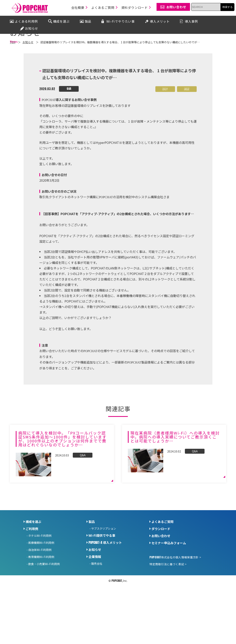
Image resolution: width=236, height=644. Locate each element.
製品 (92, 556)
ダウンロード (161, 563)
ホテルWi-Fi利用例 (40, 570)
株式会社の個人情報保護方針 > (175, 591)
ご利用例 (32, 563)
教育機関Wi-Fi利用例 (41, 591)
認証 (187, 123)
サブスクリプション (104, 563)
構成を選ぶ (33, 556)
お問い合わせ (161, 570)
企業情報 (95, 591)
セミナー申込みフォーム (169, 577)
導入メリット (105, 577)
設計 (165, 123)
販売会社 (97, 598)
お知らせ (95, 584)
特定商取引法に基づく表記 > (168, 598)
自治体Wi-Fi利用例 (40, 584)
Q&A (69, 123)
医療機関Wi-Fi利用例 (41, 577)
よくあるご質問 (162, 556)
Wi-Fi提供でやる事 (102, 570)
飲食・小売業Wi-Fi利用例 (44, 598)
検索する (228, 7)
